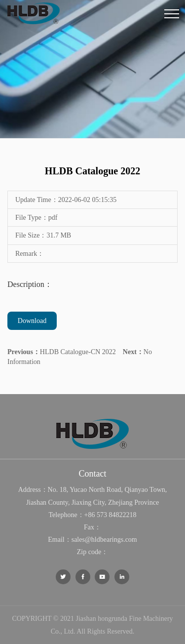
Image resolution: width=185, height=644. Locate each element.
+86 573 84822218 (111, 515)
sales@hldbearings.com (104, 540)
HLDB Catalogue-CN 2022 (62, 352)
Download (32, 321)
